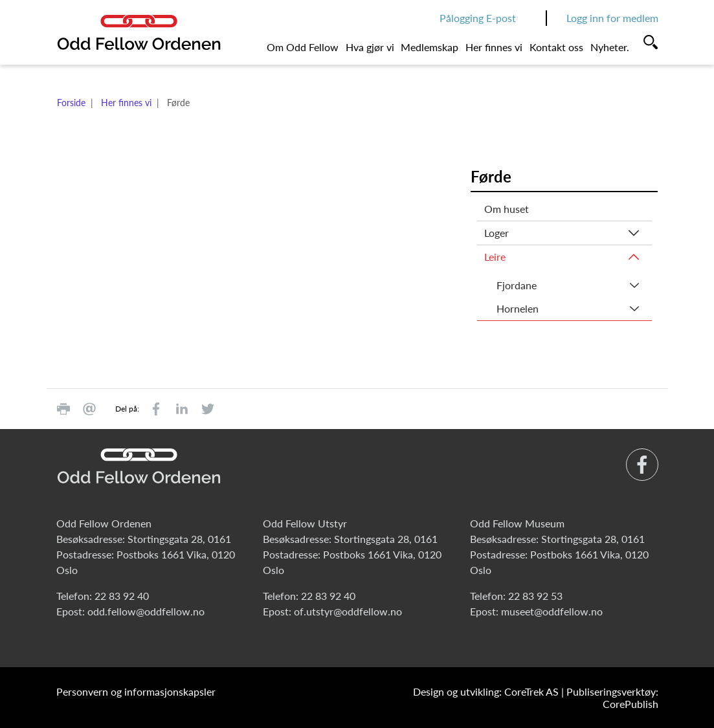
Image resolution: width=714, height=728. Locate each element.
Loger (496, 233)
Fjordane (517, 285)
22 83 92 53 (535, 596)
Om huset (507, 209)
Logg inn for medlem (612, 18)
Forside (71, 103)
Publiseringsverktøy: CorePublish (612, 698)
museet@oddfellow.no (552, 611)
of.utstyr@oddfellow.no (348, 611)
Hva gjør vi (370, 47)
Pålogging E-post (478, 18)
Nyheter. (610, 47)
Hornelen (518, 308)
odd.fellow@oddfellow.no (146, 611)
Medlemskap (430, 47)
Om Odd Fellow (303, 47)
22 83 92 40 (122, 596)
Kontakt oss (556, 47)
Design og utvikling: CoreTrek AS (486, 691)
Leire (495, 257)
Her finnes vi (494, 47)
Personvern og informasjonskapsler (136, 691)
